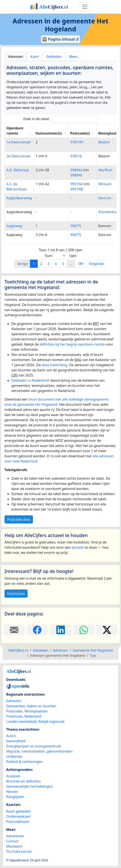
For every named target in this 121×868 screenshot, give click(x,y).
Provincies (14, 716)
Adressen (14, 701)
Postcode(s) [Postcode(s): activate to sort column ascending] (80, 133)
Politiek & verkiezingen (25, 762)
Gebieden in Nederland (30, 380)
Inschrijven (16, 594)
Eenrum (105, 198)
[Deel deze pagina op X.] (107, 630)
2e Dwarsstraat (19, 156)
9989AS (76, 170)
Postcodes (14, 711)
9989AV (76, 175)
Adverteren (15, 836)
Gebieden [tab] (54, 57)
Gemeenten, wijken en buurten (31, 706)
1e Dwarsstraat (19, 142)
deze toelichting (55, 365)
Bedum (104, 142)
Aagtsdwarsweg (19, 198)
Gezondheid (16, 741)
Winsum (105, 184)
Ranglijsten (15, 797)
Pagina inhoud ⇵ (60, 39)
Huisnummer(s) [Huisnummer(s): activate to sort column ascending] (49, 133)
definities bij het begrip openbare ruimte (72, 344)
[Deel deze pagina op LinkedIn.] (60, 630)
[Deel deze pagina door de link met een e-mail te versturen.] (14, 630)
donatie (78, 547)
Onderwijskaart (19, 816)
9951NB (77, 189)
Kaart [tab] (35, 57)
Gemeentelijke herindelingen (30, 786)
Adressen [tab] (16, 57)
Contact (12, 841)
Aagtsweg (14, 226)
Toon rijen (60, 256)
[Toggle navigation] (85, 7)
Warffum (105, 170)
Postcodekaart (18, 822)
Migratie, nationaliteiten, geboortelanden (39, 751)
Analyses (13, 776)
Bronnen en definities (23, 781)
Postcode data (19, 519)
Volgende (96, 264)
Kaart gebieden (19, 811)
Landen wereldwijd (21, 721)
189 (80, 264)
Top (93, 655)
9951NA (77, 184)
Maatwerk (14, 846)
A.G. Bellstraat (18, 170)
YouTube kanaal (19, 851)
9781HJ (76, 156)
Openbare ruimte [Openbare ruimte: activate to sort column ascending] (15, 131)
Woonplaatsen (36, 711)
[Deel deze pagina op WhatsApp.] (84, 630)
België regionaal (51, 721)
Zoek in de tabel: (60, 119)
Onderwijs (14, 756)
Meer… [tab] (74, 57)
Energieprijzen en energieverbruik (34, 746)
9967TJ (76, 226)
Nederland (33, 716)
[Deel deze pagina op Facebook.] (37, 630)
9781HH (77, 142)
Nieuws (12, 791)
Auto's (11, 736)
